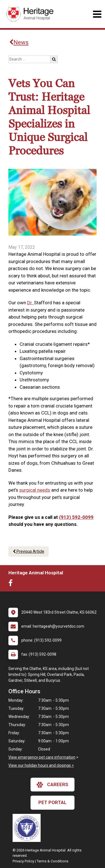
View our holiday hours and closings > (41, 765)
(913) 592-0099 (76, 517)
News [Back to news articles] (19, 42)
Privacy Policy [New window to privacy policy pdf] (23, 861)
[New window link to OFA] (28, 828)
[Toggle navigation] (97, 14)
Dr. (31, 303)
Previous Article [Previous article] (29, 551)
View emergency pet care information (42, 757)
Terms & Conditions (53, 861)
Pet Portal (53, 802)
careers (53, 785)
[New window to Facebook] (12, 584)
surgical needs (35, 490)
